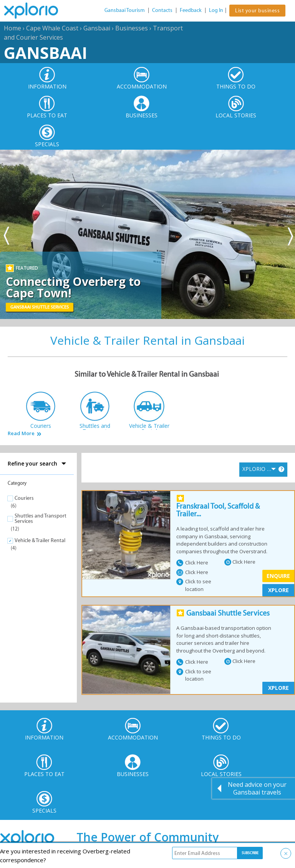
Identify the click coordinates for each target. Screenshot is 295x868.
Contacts (162, 10)
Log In (216, 10)
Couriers (24, 498)
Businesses (132, 28)
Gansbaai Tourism (125, 10)
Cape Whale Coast (52, 28)
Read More (21, 433)
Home (12, 28)
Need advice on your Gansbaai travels (257, 788)
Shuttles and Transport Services (41, 518)
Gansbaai (97, 28)
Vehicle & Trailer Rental (40, 540)
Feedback (191, 10)
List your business (257, 11)
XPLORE (278, 590)
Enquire (278, 576)
